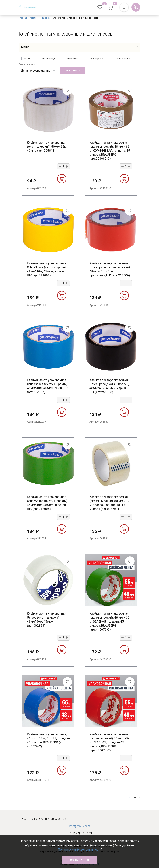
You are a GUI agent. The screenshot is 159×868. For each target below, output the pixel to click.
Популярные (96, 59)
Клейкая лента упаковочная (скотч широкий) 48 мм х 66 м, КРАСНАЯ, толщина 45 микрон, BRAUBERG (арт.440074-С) (109, 742)
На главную (49, 59)
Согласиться (79, 860)
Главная (23, 18)
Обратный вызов (136, 7)
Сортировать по (27, 64)
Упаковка (45, 18)
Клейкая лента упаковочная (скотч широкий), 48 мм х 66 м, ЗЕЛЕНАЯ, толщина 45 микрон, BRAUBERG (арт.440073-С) (109, 621)
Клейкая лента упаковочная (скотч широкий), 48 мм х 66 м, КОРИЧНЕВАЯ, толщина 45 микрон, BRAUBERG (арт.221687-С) (110, 151)
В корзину (62, 179)
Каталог (34, 18)
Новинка (72, 59)
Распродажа (122, 59)
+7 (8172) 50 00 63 (80, 833)
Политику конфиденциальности (80, 850)
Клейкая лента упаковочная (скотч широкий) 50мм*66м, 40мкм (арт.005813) (47, 147)
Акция (27, 59)
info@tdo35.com (80, 826)
